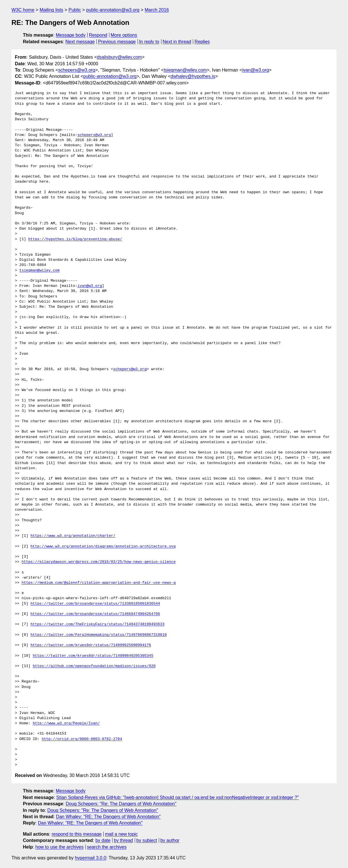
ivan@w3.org (256, 70)
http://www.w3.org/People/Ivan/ (66, 723)
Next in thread (177, 42)
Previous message (117, 42)
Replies (202, 42)
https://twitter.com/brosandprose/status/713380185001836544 (95, 604)
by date (103, 840)
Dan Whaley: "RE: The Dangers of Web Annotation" (108, 817)
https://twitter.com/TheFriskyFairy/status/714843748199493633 (98, 624)
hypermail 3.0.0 (90, 858)
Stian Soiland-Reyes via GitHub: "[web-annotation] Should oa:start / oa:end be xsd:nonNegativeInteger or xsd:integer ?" (178, 797)
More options (124, 35)
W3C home (23, 10)
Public (75, 10)
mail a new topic (121, 834)
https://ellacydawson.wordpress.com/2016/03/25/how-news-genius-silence (98, 562)
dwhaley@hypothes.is (193, 76)
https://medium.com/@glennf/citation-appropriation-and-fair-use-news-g (98, 583)
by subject (147, 840)
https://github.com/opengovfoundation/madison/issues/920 (94, 666)
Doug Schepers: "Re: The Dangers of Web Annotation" (121, 804)
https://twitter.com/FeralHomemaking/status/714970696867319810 (99, 635)
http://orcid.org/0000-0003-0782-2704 (82, 739)
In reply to (149, 42)
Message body (71, 35)
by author (170, 840)
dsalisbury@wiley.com (119, 57)
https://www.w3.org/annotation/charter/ (73, 536)
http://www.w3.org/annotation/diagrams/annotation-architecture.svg (103, 547)
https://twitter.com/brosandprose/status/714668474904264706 (95, 614)
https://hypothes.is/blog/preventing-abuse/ (75, 239)
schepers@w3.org (77, 70)
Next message (80, 42)
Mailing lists (51, 10)
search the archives (107, 847)
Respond (98, 35)
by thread (123, 840)
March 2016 (157, 10)
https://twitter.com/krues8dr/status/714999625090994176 (91, 645)
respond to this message (76, 834)
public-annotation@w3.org (113, 10)
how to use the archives (60, 847)
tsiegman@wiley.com (185, 70)
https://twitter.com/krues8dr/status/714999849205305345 (93, 656)
